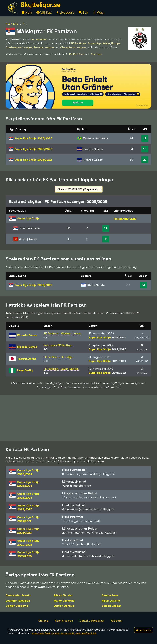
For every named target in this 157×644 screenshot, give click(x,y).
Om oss (43, 621)
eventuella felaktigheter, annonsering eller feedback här (64, 633)
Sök (83, 13)
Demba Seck (110, 595)
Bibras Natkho (63, 595)
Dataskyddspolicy (92, 621)
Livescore (65, 13)
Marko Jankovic (64, 601)
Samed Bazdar (111, 606)
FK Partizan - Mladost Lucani (62, 333)
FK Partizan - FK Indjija (58, 357)
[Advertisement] (78, 418)
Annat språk (144, 630)
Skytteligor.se (40, 5)
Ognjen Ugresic (64, 606)
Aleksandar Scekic (18, 595)
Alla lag (12, 24)
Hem (27, 13)
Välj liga (44, 13)
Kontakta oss (64, 621)
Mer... (98, 13)
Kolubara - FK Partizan (58, 345)
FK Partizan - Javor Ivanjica (61, 369)
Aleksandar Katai (125, 219)
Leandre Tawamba (18, 601)
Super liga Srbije (33, 138)
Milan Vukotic (111, 601)
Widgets (116, 621)
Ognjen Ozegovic (17, 606)
